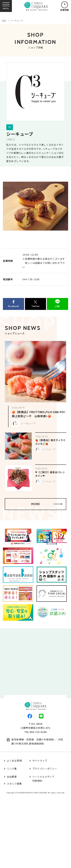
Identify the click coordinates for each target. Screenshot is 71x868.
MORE (47, 504)
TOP (4, 20)
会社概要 (12, 777)
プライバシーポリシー (45, 769)
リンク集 (12, 769)
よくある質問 (14, 761)
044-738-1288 (31, 279)
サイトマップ (40, 761)
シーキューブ (17, 20)
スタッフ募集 (14, 784)
